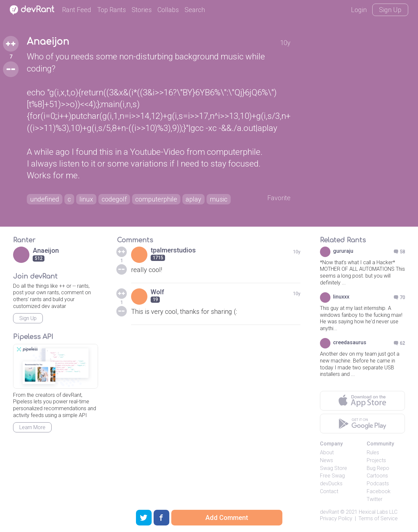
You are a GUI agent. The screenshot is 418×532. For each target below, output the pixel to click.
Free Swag (332, 476)
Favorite (279, 198)
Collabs (168, 10)
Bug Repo (378, 468)
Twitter (375, 499)
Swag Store (334, 468)
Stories (142, 10)
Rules (373, 452)
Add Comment (227, 518)
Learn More (32, 427)
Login (359, 10)
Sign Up (390, 10)
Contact (329, 491)
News (326, 460)
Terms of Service (378, 518)
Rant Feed (77, 10)
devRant (329, 512)
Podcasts (378, 484)
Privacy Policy (336, 518)
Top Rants (111, 10)
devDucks (331, 484)
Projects (376, 460)
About (327, 452)
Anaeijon (48, 42)
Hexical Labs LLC (378, 512)
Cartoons (377, 476)
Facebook (379, 491)
